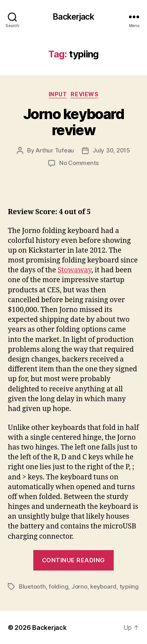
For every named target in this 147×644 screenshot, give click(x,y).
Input (58, 94)
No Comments (79, 163)
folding (58, 586)
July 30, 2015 (111, 150)
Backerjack (73, 17)
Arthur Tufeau (55, 150)
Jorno (79, 586)
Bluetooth (32, 586)
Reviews (84, 94)
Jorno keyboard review (73, 122)
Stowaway (74, 270)
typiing (129, 586)
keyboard (103, 586)
